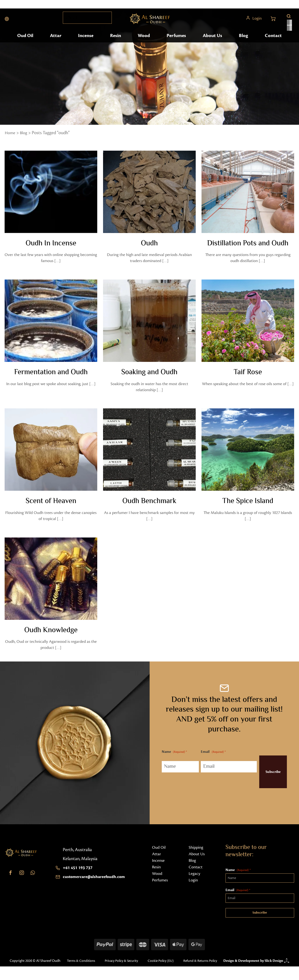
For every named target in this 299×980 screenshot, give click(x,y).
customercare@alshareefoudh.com (97, 884)
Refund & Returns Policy (82, 974)
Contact (273, 43)
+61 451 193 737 (79, 875)
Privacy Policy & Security (122, 968)
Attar (56, 43)
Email (208, 759)
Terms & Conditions (79, 968)
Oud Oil (26, 43)
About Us (213, 43)
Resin (116, 43)
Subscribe (267, 779)
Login (257, 22)
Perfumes (177, 43)
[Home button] (150, 22)
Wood (145, 43)
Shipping (197, 855)
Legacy (195, 881)
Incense (86, 43)
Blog (244, 43)
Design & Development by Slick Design (249, 971)
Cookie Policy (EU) (164, 968)
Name (174, 759)
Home (11, 133)
